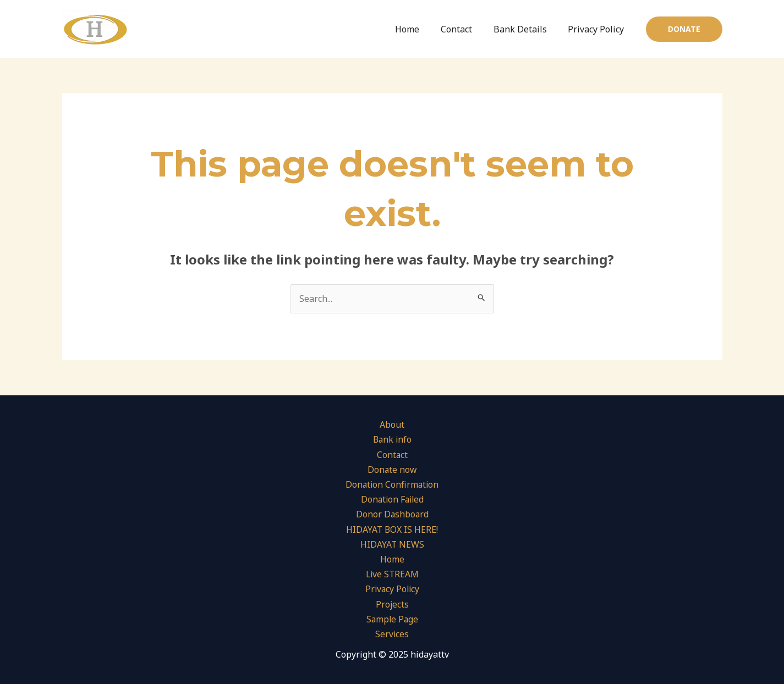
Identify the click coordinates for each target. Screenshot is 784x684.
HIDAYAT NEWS (392, 544)
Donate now (392, 470)
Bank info (392, 440)
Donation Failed (392, 499)
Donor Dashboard (392, 515)
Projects (392, 604)
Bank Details (526, 29)
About (392, 424)
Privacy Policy (598, 29)
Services (392, 634)
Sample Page (392, 619)
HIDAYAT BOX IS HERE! (392, 529)
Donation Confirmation (392, 484)
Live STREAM (392, 574)
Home (420, 29)
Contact (466, 29)
